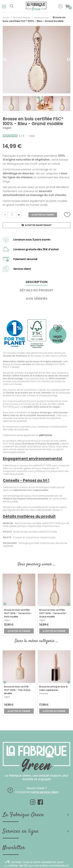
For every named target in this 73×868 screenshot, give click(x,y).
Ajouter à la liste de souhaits (67, 215)
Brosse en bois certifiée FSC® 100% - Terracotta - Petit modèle (18, 613)
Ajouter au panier (43, 215)
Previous (4, 59)
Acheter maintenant (36, 225)
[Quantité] (12, 215)
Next (69, 59)
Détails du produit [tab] (36, 290)
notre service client (45, 792)
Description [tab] (37, 282)
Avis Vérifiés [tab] (37, 299)
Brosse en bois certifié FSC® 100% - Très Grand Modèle (17, 690)
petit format (45, 435)
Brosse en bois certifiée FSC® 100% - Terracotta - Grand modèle (53, 613)
